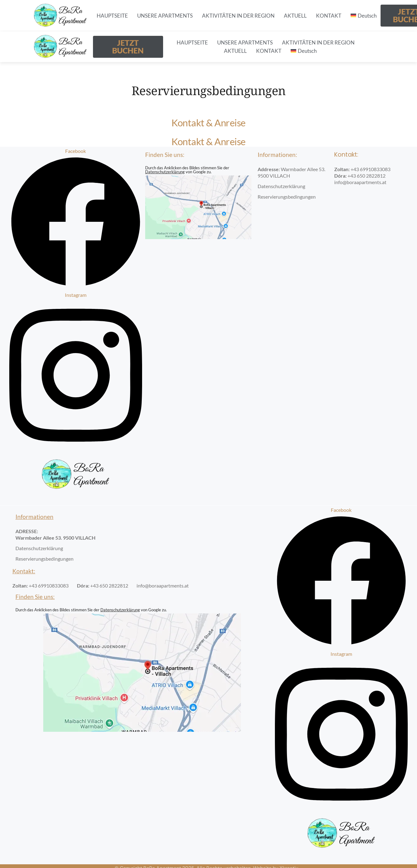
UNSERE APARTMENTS (165, 16)
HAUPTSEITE (112, 16)
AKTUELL (295, 16)
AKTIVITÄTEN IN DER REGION (238, 16)
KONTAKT (329, 16)
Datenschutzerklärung (165, 172)
